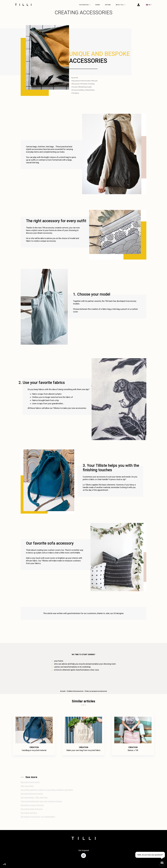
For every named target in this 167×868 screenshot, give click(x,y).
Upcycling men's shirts (30, 782)
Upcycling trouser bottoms (32, 805)
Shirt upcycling (27, 786)
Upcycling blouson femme (32, 794)
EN (149, 5)
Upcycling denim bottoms (32, 809)
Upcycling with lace (29, 813)
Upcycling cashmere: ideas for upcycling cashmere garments (47, 790)
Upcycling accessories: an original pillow (38, 817)
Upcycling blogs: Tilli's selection (34, 798)
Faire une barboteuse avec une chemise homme (41, 801)
